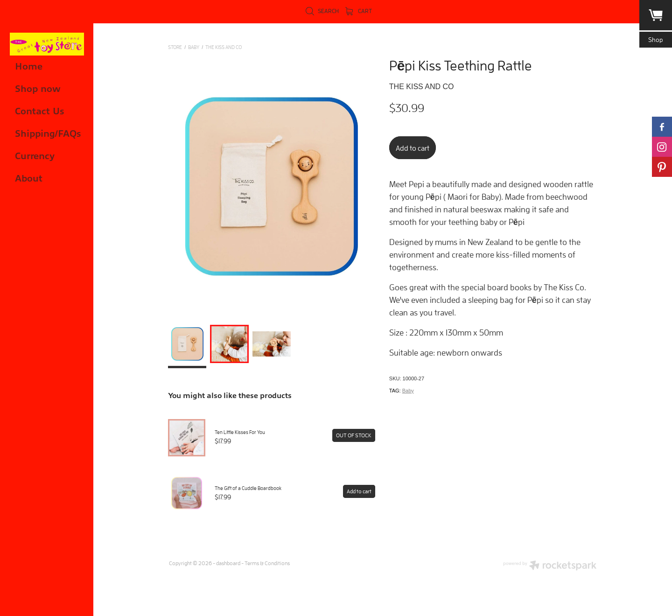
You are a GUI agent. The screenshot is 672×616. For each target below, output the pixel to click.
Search (322, 11)
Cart (359, 11)
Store (175, 47)
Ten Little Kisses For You (240, 432)
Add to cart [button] (413, 148)
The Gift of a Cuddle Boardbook (248, 488)
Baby (408, 391)
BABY (194, 47)
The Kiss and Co (224, 47)
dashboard (228, 563)
